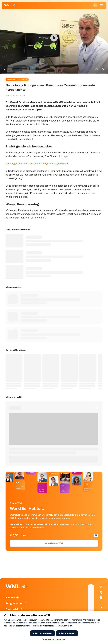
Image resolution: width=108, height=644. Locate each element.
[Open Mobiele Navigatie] (102, 5)
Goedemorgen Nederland (17, 80)
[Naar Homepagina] (10, 5)
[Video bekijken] (54, 38)
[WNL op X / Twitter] (101, 592)
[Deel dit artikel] (103, 69)
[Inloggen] (95, 5)
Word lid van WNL (54, 543)
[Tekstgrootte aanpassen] (97, 69)
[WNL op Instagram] (101, 587)
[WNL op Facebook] (101, 598)
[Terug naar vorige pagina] (5, 69)
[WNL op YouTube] (101, 603)
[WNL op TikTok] (101, 608)
